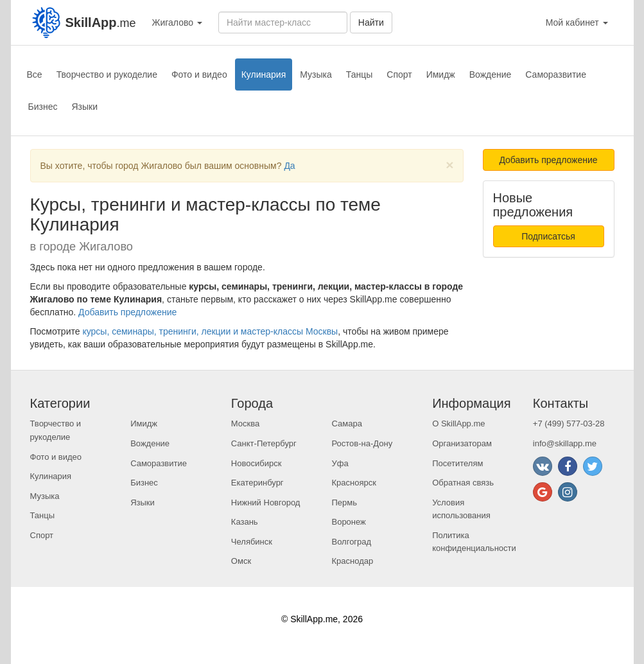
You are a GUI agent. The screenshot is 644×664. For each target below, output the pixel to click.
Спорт (399, 74)
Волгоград (351, 542)
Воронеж (348, 522)
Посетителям (457, 463)
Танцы (360, 74)
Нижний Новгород (266, 502)
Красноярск (353, 483)
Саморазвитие (556, 74)
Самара (346, 424)
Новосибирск (257, 463)
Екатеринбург (257, 483)
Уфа (340, 463)
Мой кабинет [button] (577, 22)
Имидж (441, 74)
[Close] (449, 165)
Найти (371, 22)
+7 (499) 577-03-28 (569, 424)
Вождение (491, 74)
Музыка (316, 74)
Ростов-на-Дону (362, 443)
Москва (245, 424)
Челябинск (252, 542)
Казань (245, 522)
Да (289, 166)
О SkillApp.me (458, 424)
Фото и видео (199, 74)
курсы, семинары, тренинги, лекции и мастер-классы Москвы (210, 331)
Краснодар (352, 561)
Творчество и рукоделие (107, 74)
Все (35, 74)
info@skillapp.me (565, 443)
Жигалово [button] (177, 22)
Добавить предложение (127, 312)
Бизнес (43, 107)
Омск (241, 561)
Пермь (344, 502)
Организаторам (462, 443)
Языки (84, 107)
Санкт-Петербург (264, 443)
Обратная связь (463, 483)
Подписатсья (548, 236)
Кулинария (264, 74)
